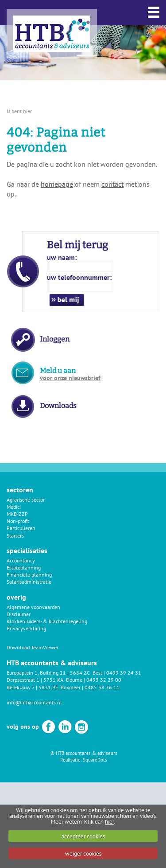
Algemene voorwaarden (33, 607)
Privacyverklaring (26, 628)
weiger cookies (83, 854)
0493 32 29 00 (104, 680)
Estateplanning (24, 568)
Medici (14, 507)
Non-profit (18, 521)
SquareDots (95, 760)
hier (109, 822)
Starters (15, 536)
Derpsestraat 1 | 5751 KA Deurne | (46, 680)
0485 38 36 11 (102, 687)
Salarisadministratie (29, 582)
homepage (57, 184)
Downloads (58, 406)
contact (112, 184)
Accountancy (21, 560)
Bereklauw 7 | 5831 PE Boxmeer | (46, 687)
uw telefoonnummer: (79, 277)
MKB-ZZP (17, 514)
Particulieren (21, 528)
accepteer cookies (83, 836)
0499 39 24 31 (124, 673)
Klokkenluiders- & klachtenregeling (47, 621)
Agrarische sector (26, 500)
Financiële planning (29, 575)
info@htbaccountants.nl (34, 702)
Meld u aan (70, 374)
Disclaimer (19, 614)
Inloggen (55, 339)
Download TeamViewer (33, 647)
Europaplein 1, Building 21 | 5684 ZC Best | (56, 673)
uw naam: (62, 257)
